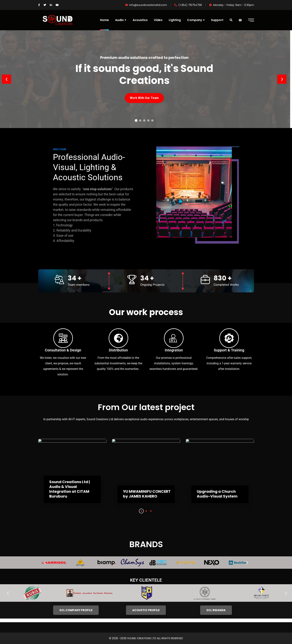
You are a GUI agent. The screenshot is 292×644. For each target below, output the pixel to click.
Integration (174, 350)
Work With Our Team (144, 98)
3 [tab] (151, 511)
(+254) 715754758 (188, 5)
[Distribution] (118, 338)
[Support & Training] (229, 338)
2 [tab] (146, 511)
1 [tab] (141, 511)
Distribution (118, 350)
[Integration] (174, 338)
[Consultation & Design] (63, 338)
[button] (45, 563)
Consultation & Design (63, 350)
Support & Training (229, 350)
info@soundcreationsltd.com (146, 5)
